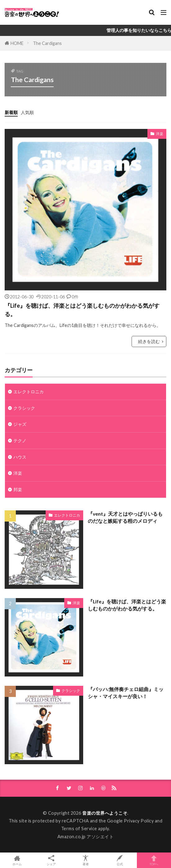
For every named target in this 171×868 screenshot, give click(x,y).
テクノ (20, 441)
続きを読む (149, 341)
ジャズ (20, 424)
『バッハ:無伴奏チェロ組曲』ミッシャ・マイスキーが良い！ (126, 693)
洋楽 (160, 134)
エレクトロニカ (29, 392)
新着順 (11, 112)
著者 (85, 860)
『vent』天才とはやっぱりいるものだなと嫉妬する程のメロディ (125, 517)
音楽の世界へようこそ (105, 813)
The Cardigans (47, 43)
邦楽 (18, 489)
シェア (51, 860)
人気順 (27, 112)
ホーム (17, 860)
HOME (17, 43)
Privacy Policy (139, 821)
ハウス (20, 457)
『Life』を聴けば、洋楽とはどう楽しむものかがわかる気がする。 (82, 310)
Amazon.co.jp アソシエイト (86, 837)
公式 (120, 860)
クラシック (24, 408)
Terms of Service (79, 828)
